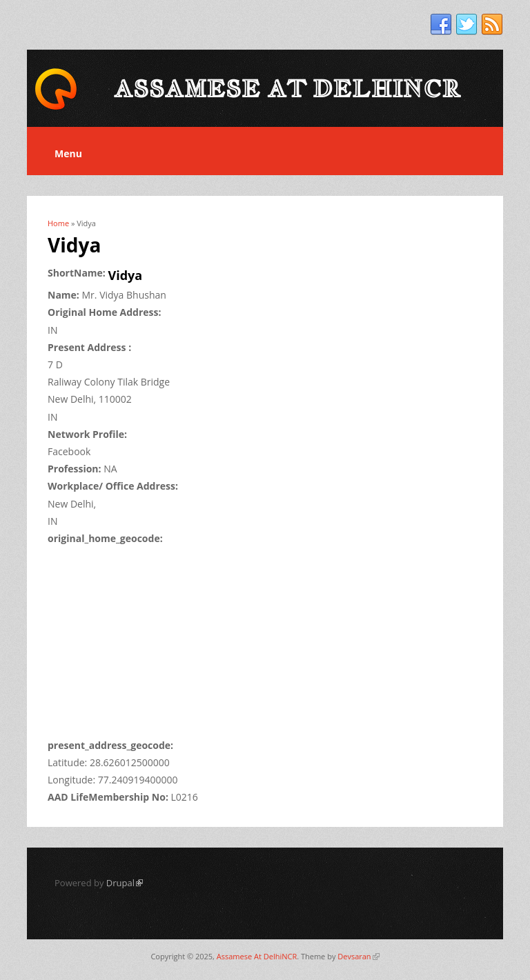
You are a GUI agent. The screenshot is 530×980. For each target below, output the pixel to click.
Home (58, 223)
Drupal (125, 883)
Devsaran (358, 956)
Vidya (126, 275)
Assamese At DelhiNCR (257, 956)
